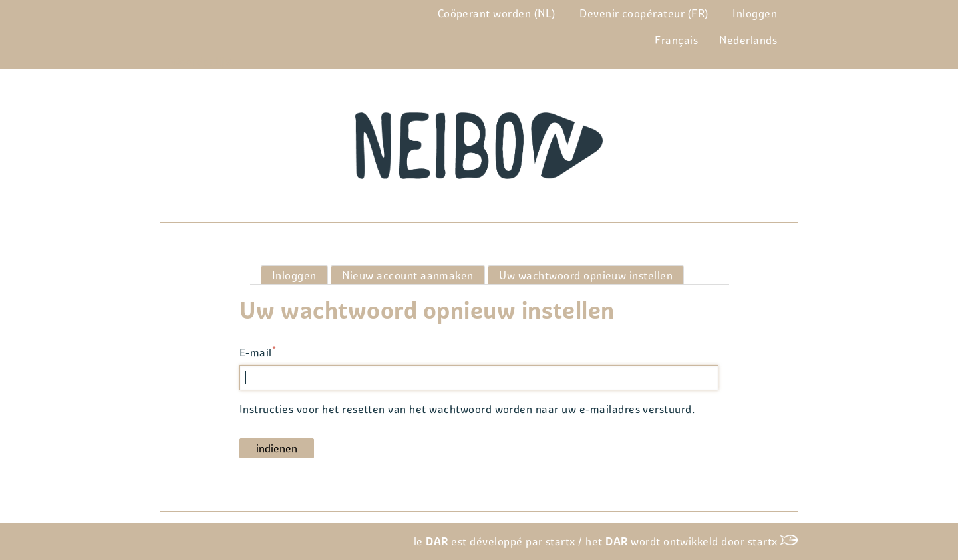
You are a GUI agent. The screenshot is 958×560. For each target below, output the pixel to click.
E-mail (256, 353)
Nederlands (748, 40)
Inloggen (755, 13)
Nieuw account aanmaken (408, 275)
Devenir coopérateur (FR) (644, 13)
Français (676, 40)
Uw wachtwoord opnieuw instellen (591, 276)
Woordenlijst (202, 61)
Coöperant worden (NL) (497, 13)
